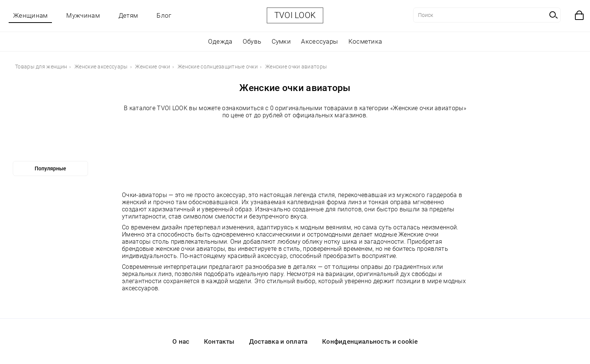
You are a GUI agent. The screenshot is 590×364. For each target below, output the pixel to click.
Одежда (220, 41)
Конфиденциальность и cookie (370, 341)
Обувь (252, 41)
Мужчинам (83, 15)
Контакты (219, 341)
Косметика (365, 41)
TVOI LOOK (295, 15)
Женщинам (30, 15)
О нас (181, 341)
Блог (164, 15)
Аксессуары (319, 41)
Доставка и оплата (278, 341)
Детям (128, 15)
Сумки (281, 41)
